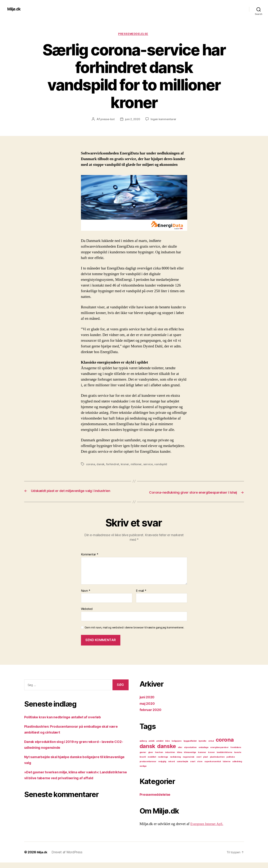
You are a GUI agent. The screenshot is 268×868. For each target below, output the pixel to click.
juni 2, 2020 (133, 120)
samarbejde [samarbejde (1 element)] (182, 767)
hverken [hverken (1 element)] (159, 758)
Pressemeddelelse (134, 35)
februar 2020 (152, 715)
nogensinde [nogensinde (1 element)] (189, 762)
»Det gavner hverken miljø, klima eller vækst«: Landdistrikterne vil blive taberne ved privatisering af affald (73, 783)
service (149, 465)
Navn (86, 596)
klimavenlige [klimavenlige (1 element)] (190, 758)
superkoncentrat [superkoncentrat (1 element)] (213, 767)
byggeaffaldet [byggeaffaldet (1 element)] (190, 746)
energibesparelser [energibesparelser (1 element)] (219, 753)
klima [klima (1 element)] (180, 758)
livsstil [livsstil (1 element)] (143, 762)
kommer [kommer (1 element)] (202, 758)
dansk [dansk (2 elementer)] (147, 752)
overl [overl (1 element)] (199, 762)
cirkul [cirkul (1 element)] (211, 746)
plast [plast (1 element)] (206, 762)
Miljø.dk (15, 9)
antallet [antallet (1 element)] (160, 746)
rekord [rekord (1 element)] (171, 767)
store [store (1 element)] (200, 767)
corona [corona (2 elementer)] (225, 745)
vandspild (163, 465)
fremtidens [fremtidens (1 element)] (236, 753)
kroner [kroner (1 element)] (211, 758)
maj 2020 (148, 709)
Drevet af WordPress (69, 858)
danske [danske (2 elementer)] (167, 752)
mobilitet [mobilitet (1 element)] (152, 762)
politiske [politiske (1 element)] (231, 762)
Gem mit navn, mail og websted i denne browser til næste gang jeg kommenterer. (134, 633)
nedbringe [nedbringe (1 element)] (163, 762)
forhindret (113, 465)
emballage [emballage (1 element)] (204, 753)
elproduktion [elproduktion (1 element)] (190, 753)
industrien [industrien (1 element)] (170, 758)
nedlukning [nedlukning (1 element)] (175, 762)
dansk (101, 465)
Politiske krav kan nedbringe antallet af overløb (67, 722)
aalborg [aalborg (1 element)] (143, 746)
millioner (137, 465)
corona (91, 465)
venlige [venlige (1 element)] (143, 772)
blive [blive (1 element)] (168, 746)
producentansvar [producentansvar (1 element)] (148, 767)
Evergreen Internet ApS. (209, 830)
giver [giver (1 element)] (151, 758)
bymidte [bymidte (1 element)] (202, 746)
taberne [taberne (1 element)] (227, 767)
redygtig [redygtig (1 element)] (162, 767)
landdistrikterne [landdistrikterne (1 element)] (224, 758)
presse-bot (106, 120)
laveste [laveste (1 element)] (238, 758)
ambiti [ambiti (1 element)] (151, 746)
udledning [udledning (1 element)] (237, 767)
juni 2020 (148, 703)
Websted (87, 614)
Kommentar (90, 560)
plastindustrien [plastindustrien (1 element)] (217, 762)
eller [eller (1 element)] (180, 753)
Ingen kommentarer (164, 120)
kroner (126, 465)
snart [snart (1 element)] (193, 767)
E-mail (141, 596)
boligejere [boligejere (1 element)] (176, 746)
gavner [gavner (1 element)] (143, 758)
